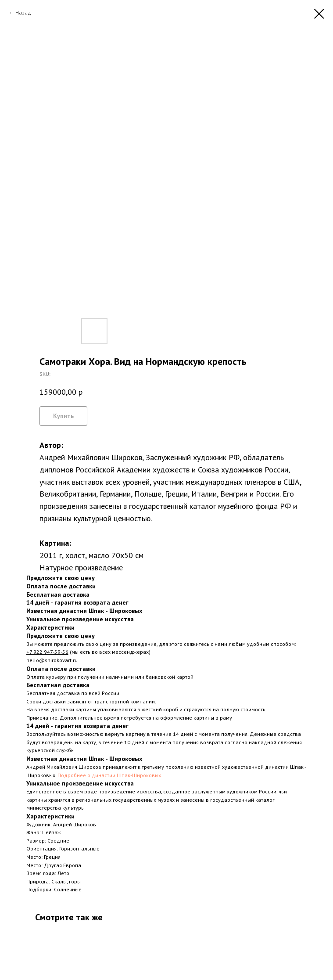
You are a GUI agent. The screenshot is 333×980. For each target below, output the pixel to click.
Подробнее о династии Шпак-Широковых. (110, 775)
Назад (23, 13)
